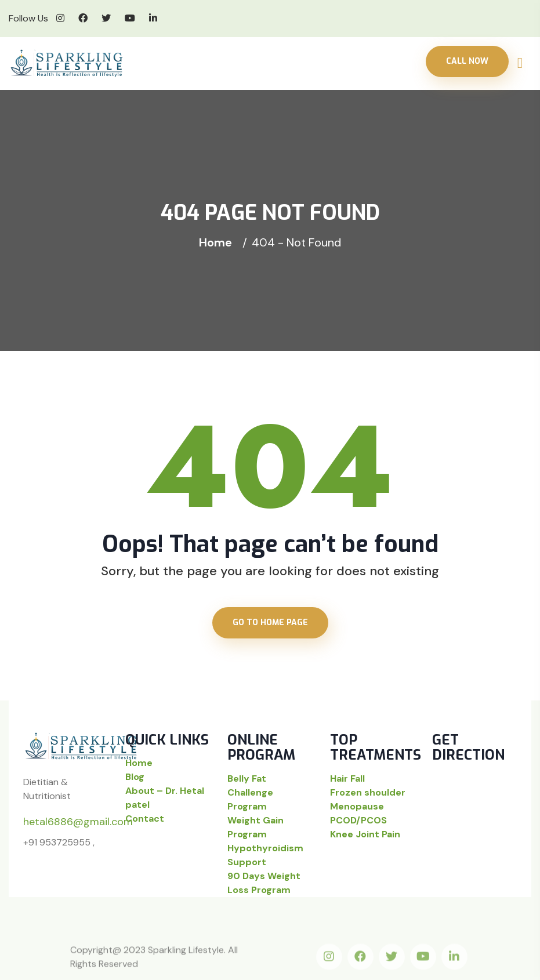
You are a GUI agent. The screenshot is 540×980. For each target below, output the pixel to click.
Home (218, 242)
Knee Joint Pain (365, 834)
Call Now (467, 61)
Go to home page (270, 623)
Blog (135, 777)
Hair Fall (347, 778)
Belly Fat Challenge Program (250, 792)
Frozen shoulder (368, 792)
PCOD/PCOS (358, 820)
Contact (145, 819)
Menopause (357, 806)
